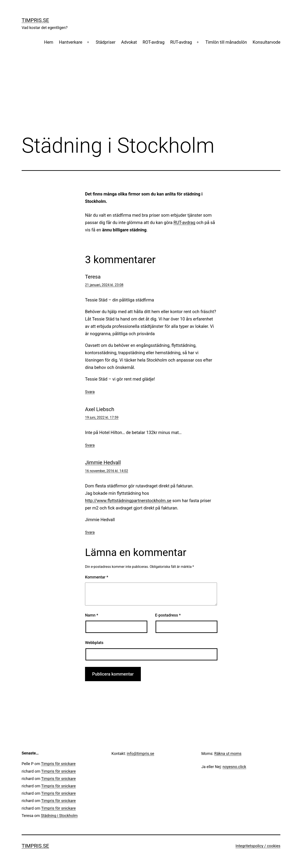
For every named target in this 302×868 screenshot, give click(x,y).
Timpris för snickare (58, 764)
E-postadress (168, 615)
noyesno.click (234, 767)
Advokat (129, 42)
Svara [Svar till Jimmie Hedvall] (90, 532)
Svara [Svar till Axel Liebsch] (90, 445)
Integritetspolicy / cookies (258, 846)
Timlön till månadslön (226, 42)
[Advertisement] (151, 98)
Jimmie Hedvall (103, 463)
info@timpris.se (141, 753)
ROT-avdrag (153, 42)
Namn (92, 615)
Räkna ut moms (228, 753)
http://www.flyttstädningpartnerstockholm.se (128, 501)
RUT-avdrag (181, 42)
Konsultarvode (267, 42)
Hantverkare (71, 42)
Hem (49, 42)
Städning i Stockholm (59, 816)
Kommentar (97, 577)
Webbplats (94, 643)
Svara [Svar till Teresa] (90, 392)
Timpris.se (35, 20)
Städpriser (106, 42)
